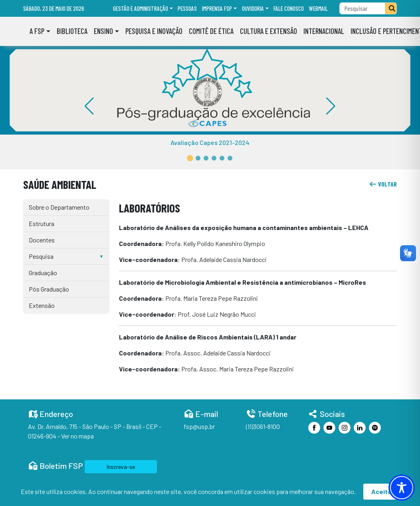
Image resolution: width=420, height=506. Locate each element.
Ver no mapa (77, 436)
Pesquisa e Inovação (154, 31)
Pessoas (187, 8)
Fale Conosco (289, 8)
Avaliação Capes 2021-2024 (210, 142)
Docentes (42, 240)
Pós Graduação (49, 289)
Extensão (42, 305)
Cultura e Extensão (268, 31)
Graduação (43, 273)
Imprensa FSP (217, 8)
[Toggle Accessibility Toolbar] (402, 488)
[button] (190, 158)
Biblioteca (72, 31)
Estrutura (42, 223)
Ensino (103, 31)
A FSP (37, 31)
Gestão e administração (141, 8)
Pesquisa (41, 256)
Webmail (318, 8)
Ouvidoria (253, 8)
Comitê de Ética (211, 31)
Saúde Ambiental (60, 184)
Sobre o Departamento (59, 207)
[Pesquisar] (391, 8)
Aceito (381, 491)
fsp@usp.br (199, 426)
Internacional (324, 31)
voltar (383, 184)
